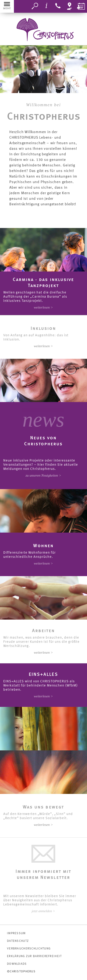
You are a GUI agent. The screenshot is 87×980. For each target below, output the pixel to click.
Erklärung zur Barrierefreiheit (34, 956)
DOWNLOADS (17, 964)
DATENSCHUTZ (18, 941)
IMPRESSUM (16, 933)
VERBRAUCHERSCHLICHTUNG (29, 949)
